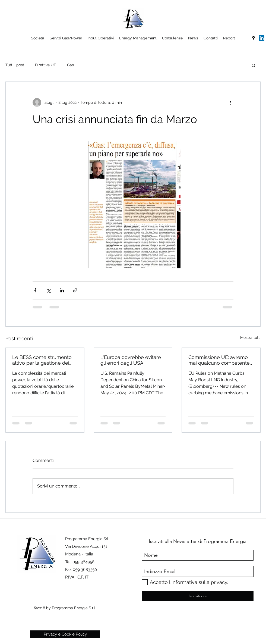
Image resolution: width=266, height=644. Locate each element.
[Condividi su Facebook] (35, 290)
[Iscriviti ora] (198, 596)
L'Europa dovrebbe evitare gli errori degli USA (131, 360)
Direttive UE (46, 65)
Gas (70, 65)
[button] (254, 65)
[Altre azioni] (230, 102)
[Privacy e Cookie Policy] (65, 634)
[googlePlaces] (254, 38)
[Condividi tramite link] (75, 290)
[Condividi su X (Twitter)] (48, 290)
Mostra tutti (250, 337)
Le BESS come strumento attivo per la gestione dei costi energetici (42, 360)
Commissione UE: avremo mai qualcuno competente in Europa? (219, 360)
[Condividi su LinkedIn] (62, 290)
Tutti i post (15, 65)
